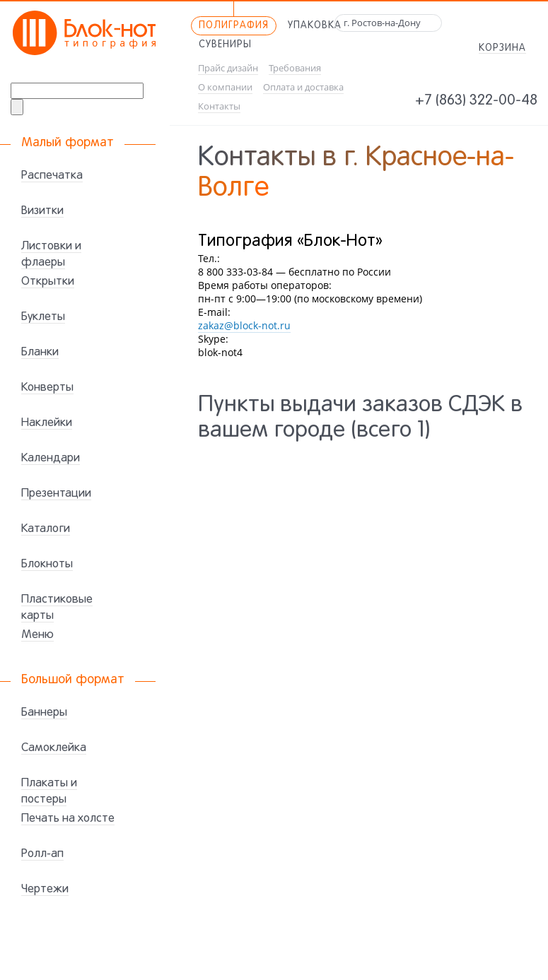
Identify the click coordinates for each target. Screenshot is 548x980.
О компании (225, 87)
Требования (295, 68)
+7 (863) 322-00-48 (476, 101)
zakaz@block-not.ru (244, 325)
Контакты (219, 106)
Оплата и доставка (303, 87)
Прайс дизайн (228, 68)
